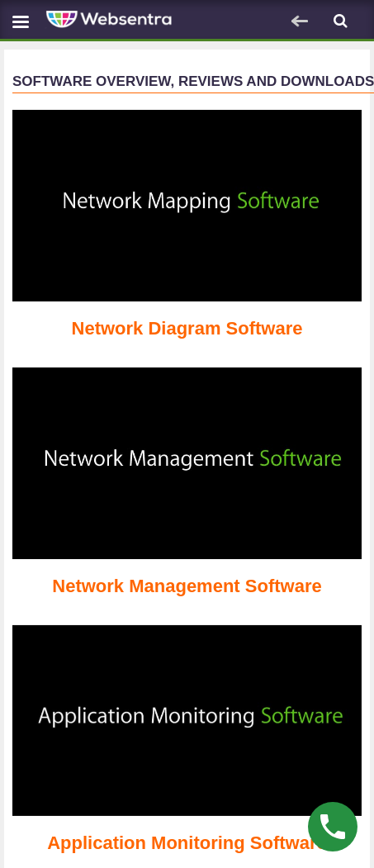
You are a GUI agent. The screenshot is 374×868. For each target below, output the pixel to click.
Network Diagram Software (187, 328)
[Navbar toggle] (21, 21)
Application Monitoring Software (187, 843)
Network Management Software (187, 586)
